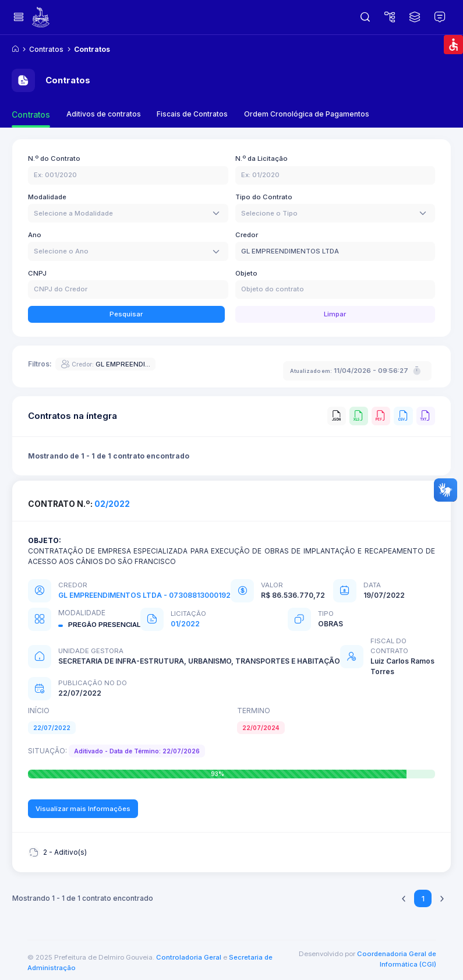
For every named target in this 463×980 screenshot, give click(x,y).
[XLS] (359, 416)
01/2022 (185, 624)
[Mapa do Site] (390, 17)
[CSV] (403, 416)
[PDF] (381, 416)
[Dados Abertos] (415, 17)
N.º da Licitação (261, 158)
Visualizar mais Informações (83, 809)
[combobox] (128, 213)
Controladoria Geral (189, 957)
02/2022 (112, 504)
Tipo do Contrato (264, 197)
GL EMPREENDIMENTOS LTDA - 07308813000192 (144, 595)
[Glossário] (440, 17)
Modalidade (47, 197)
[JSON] (337, 416)
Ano (35, 235)
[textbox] (73, 214)
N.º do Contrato (54, 158)
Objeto (246, 273)
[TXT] (426, 416)
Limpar (335, 314)
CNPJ (37, 273)
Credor (247, 235)
